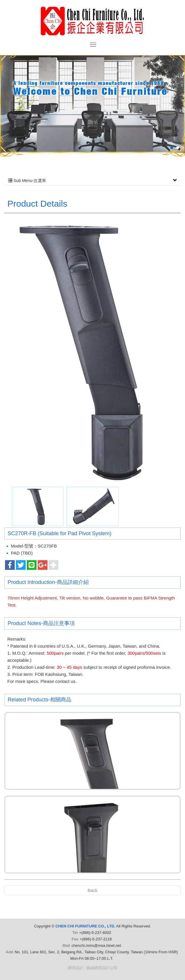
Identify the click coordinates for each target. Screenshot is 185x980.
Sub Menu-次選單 (92, 181)
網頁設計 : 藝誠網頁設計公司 (93, 968)
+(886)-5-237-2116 (96, 939)
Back (92, 890)
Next (168, 114)
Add (9, 952)
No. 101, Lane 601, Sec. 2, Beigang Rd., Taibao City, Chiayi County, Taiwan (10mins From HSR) (96, 952)
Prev (17, 114)
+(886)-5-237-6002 (95, 933)
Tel (75, 933)
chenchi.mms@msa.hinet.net (96, 946)
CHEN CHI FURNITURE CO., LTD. (92, 21)
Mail (66, 946)
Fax (75, 939)
